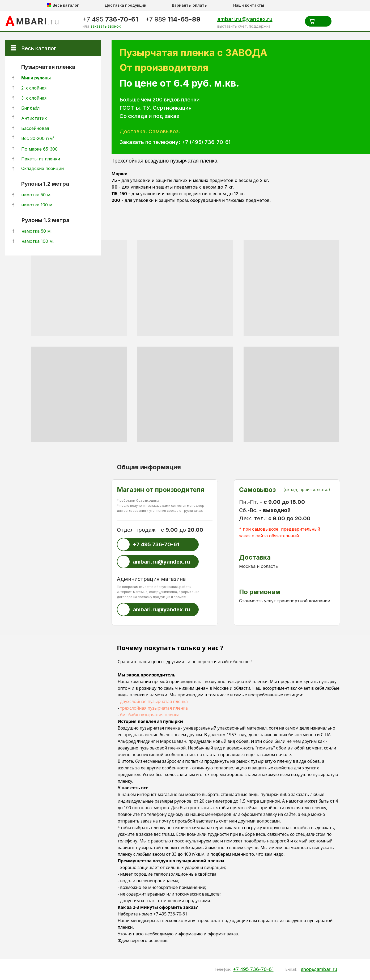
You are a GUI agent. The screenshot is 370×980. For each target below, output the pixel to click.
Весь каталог (39, 48)
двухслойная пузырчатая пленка (154, 701)
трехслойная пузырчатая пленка (154, 708)
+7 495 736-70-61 (170, 914)
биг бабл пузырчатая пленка (150, 715)
